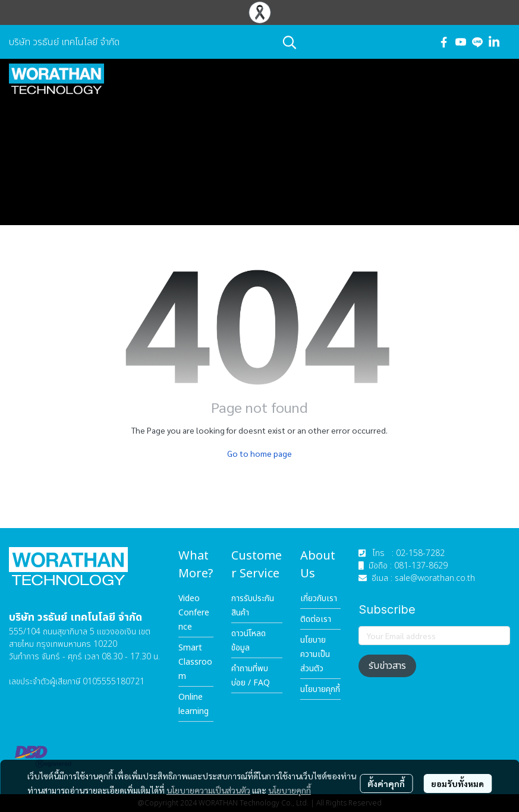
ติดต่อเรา (316, 619)
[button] (354, 42)
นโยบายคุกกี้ (290, 790)
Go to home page (259, 453)
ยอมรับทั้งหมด (457, 783)
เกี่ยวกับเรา (319, 598)
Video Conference (194, 613)
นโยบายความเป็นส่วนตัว (208, 790)
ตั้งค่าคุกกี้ (386, 783)
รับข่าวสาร (387, 666)
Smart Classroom (195, 662)
